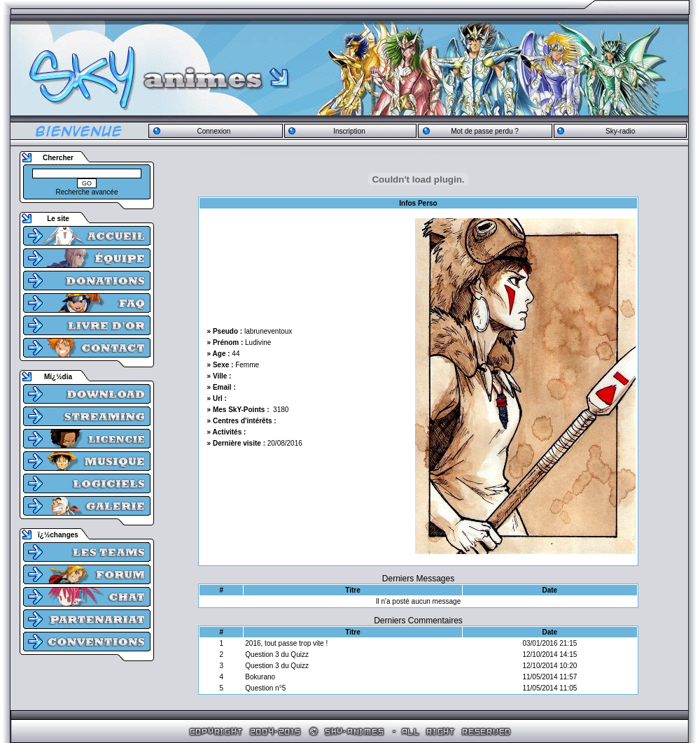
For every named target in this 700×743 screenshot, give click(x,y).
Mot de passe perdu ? (485, 131)
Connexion (213, 131)
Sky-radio (620, 131)
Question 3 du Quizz (277, 654)
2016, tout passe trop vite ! (286, 643)
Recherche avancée (87, 192)
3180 (281, 410)
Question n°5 (265, 688)
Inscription (349, 131)
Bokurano (260, 677)
